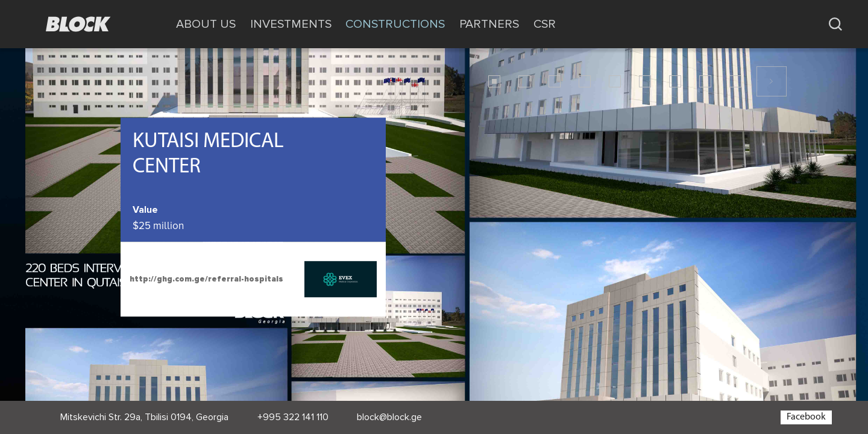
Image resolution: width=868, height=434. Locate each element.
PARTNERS (489, 24)
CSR (545, 24)
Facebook (806, 417)
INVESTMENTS (291, 24)
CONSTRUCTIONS (395, 24)
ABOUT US (206, 24)
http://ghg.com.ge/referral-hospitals (206, 279)
